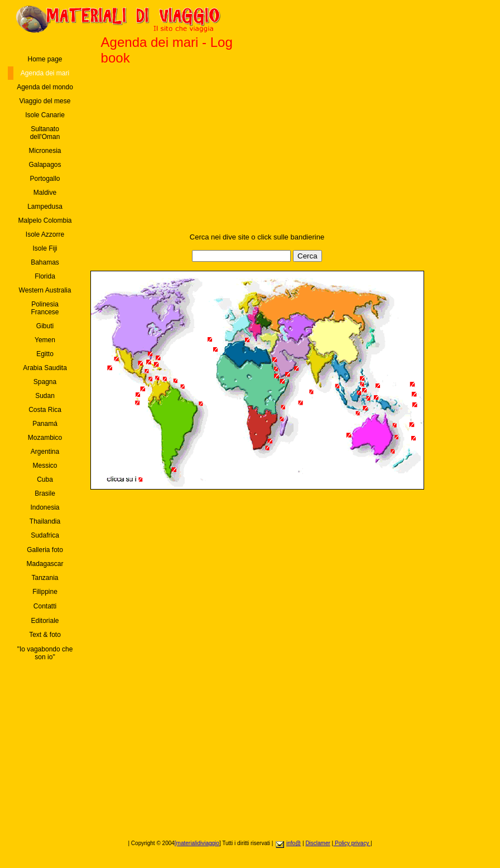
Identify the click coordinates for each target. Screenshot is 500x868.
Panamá (45, 424)
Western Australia (45, 290)
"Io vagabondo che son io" (45, 653)
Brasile (45, 493)
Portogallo (45, 179)
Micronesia (45, 151)
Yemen (45, 340)
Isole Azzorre (45, 234)
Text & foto (45, 635)
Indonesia (45, 507)
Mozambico (45, 438)
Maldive (45, 193)
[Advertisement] (257, 155)
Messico (45, 466)
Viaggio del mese (45, 101)
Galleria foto (45, 550)
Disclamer (318, 843)
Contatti (45, 606)
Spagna (45, 382)
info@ (294, 843)
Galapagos (45, 165)
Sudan (45, 396)
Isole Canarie (45, 115)
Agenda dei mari (45, 73)
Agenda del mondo (45, 87)
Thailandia (45, 521)
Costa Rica (45, 410)
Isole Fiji (45, 248)
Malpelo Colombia (45, 220)
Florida (45, 276)
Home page (45, 59)
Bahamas (45, 262)
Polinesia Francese (45, 308)
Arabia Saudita (45, 368)
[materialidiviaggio (197, 843)
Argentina (45, 452)
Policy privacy (352, 843)
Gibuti (45, 326)
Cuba (45, 479)
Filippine (45, 592)
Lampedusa (45, 207)
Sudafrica (45, 535)
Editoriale (45, 621)
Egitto (45, 354)
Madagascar (45, 564)
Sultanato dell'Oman (45, 133)
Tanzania (45, 578)
